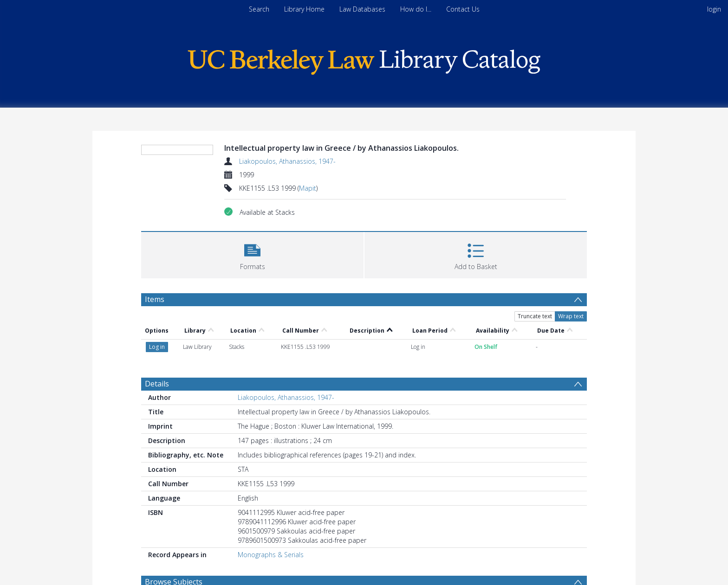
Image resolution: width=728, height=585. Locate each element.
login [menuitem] (714, 9)
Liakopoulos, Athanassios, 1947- (287, 161)
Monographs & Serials (271, 540)
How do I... (416, 9)
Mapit (308, 188)
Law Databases (362, 9)
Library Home (304, 9)
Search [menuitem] (259, 9)
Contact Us (463, 9)
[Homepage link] (364, 60)
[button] (252, 273)
